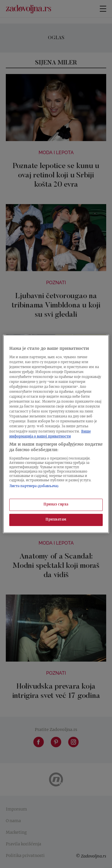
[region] (56, 434)
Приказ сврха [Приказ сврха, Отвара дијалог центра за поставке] (56, 505)
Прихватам (56, 520)
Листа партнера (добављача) (34, 486)
